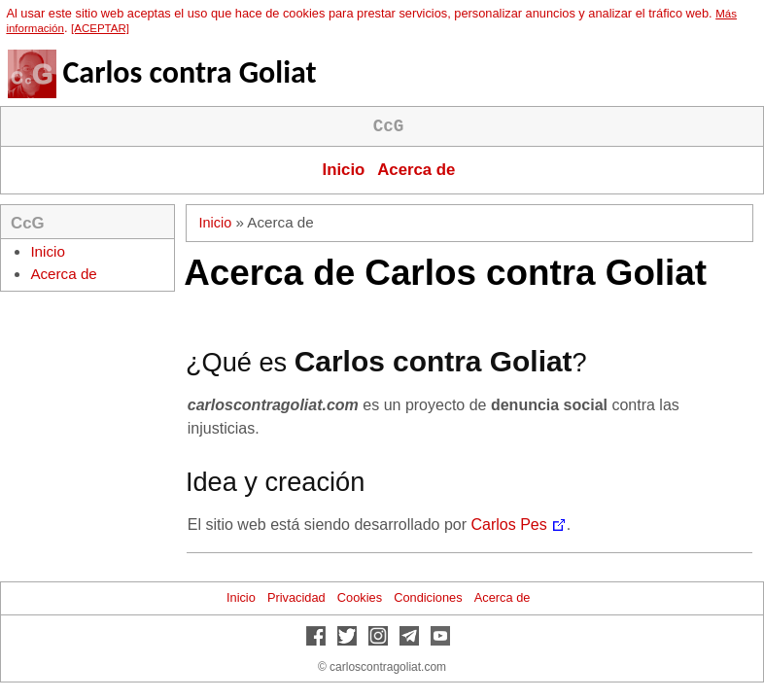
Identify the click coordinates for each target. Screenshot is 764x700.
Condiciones (428, 597)
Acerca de (416, 170)
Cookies (360, 597)
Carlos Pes (509, 525)
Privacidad (296, 597)
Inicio (344, 170)
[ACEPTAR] (100, 28)
